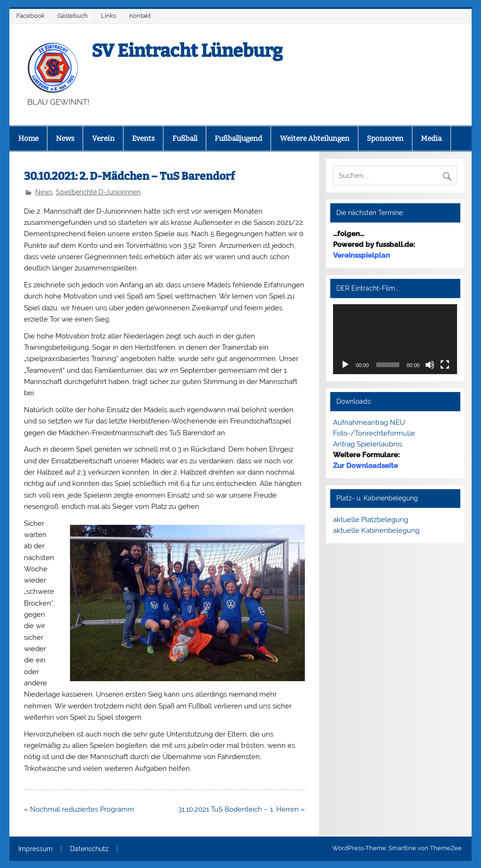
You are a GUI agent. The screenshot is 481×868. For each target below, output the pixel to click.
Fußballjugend (238, 138)
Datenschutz (89, 849)
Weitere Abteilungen (315, 138)
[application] (395, 339)
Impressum (35, 849)
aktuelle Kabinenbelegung (376, 530)
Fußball (185, 138)
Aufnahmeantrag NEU (369, 422)
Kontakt (140, 16)
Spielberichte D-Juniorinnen (98, 192)
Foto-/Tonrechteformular (374, 433)
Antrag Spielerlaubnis (368, 444)
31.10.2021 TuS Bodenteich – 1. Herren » (241, 809)
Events (143, 138)
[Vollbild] (445, 365)
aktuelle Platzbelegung (371, 520)
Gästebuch (73, 16)
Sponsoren (385, 138)
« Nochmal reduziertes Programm (79, 809)
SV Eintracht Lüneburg (187, 51)
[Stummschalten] (430, 365)
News (65, 138)
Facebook (31, 16)
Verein (103, 138)
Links (109, 16)
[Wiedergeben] (345, 365)
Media (431, 138)
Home (28, 138)
